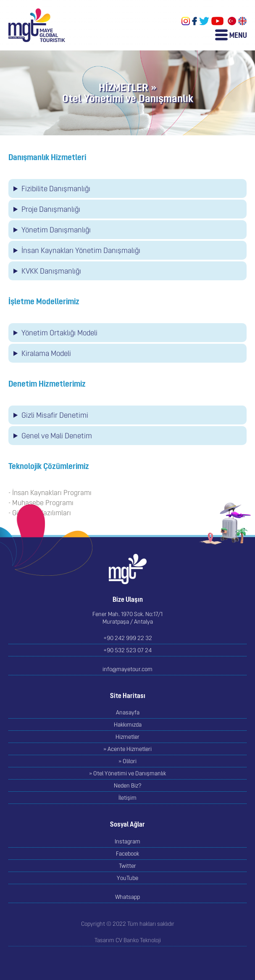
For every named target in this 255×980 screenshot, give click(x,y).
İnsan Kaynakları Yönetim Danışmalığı (81, 250)
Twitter (204, 21)
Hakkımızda (128, 724)
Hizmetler (127, 737)
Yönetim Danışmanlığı (56, 230)
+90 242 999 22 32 (128, 638)
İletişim (127, 798)
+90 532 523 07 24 (127, 650)
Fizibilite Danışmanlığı (56, 188)
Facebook (195, 21)
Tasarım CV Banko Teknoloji (128, 940)
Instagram (186, 21)
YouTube (217, 21)
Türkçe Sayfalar (232, 21)
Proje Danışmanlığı (51, 209)
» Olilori (127, 761)
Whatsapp (127, 897)
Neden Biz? (128, 785)
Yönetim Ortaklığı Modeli (59, 333)
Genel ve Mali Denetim (57, 436)
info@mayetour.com (127, 669)
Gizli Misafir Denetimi (55, 415)
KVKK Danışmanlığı (51, 271)
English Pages (242, 21)
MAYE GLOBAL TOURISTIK (37, 25)
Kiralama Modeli (46, 353)
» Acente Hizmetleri (127, 749)
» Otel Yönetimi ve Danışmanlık (127, 773)
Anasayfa (128, 712)
